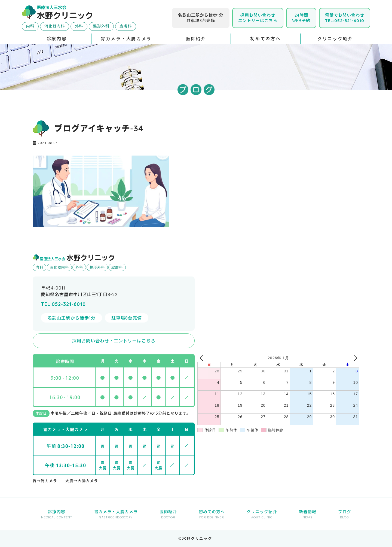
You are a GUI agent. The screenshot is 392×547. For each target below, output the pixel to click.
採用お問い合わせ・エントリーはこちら (114, 341)
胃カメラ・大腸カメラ (126, 39)
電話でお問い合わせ (345, 18)
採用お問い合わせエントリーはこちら (258, 18)
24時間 (301, 18)
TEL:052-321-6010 (63, 304)
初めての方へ (265, 39)
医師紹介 (196, 39)
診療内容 (57, 39)
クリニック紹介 (335, 39)
